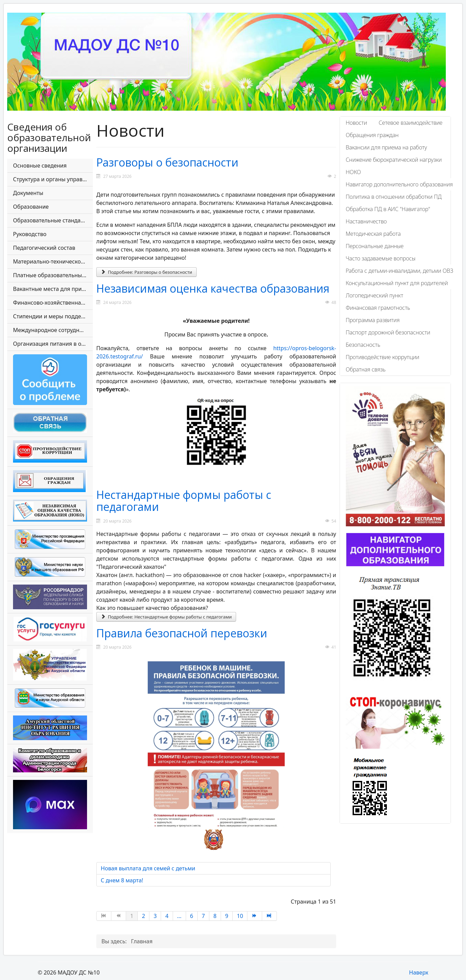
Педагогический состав (44, 248)
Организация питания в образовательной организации (53, 344)
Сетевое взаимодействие (410, 123)
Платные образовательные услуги (53, 275)
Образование (31, 207)
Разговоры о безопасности (167, 162)
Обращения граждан (372, 135)
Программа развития (373, 320)
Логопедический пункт (375, 295)
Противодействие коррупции (383, 357)
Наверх (419, 972)
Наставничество (366, 221)
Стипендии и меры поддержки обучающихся (53, 316)
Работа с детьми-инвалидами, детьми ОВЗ (400, 271)
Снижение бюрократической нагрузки (394, 160)
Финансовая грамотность (378, 308)
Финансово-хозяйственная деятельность (53, 303)
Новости (356, 123)
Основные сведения (40, 166)
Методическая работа (373, 234)
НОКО (353, 172)
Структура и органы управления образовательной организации (53, 179)
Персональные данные (375, 246)
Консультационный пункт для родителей (397, 283)
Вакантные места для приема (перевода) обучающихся (53, 289)
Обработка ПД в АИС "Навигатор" (388, 209)
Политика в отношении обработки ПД (394, 197)
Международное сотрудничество (53, 330)
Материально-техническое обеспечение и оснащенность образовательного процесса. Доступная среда (53, 261)
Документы (28, 193)
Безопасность (363, 345)
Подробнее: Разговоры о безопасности (146, 272)
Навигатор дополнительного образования (399, 184)
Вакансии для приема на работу (386, 147)
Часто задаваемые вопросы (381, 258)
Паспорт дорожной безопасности (388, 332)
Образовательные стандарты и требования (53, 220)
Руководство (30, 234)
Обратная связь (366, 369)
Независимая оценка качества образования (213, 288)
